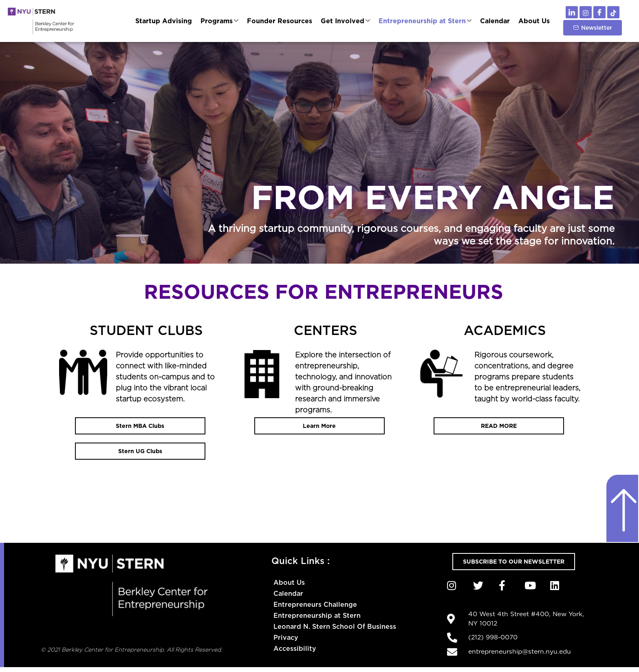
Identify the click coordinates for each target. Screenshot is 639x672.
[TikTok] (613, 12)
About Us (534, 21)
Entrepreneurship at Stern (426, 21)
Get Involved (347, 21)
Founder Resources (281, 21)
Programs (221, 21)
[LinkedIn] (572, 12)
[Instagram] (586, 12)
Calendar (495, 21)
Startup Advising (166, 21)
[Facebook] (599, 12)
